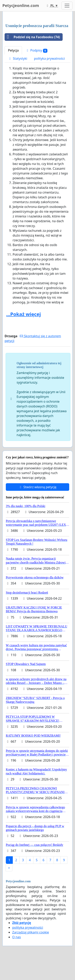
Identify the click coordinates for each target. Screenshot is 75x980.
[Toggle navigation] (67, 6)
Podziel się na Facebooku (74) (32, 37)
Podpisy (36, 50)
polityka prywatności (49, 58)
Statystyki (18, 58)
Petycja (13, 50)
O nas (16, 937)
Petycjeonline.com (21, 5)
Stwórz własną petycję (37, 487)
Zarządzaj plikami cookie (30, 932)
